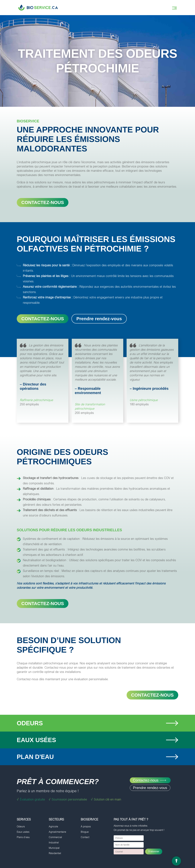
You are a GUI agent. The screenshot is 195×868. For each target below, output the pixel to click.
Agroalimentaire (57, 832)
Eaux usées (23, 832)
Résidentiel (55, 853)
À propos (86, 827)
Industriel (54, 843)
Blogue (85, 832)
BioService (90, 819)
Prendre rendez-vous (99, 319)
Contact (85, 837)
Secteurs (56, 819)
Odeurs (21, 827)
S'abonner (154, 851)
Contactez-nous (43, 603)
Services (24, 819)
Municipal (54, 848)
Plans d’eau (23, 837)
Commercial (55, 837)
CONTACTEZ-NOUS (43, 202)
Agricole (53, 827)
